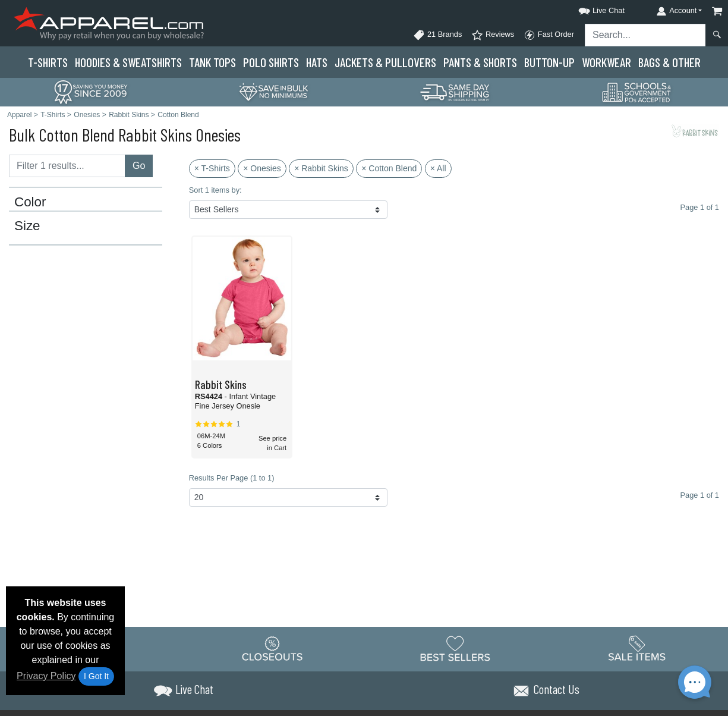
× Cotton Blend (389, 168)
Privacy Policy (46, 676)
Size (27, 226)
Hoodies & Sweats (128, 62)
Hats (317, 62)
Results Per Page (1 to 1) (232, 478)
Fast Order (549, 35)
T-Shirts (48, 62)
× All (438, 168)
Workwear (606, 62)
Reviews (493, 35)
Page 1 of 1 (700, 495)
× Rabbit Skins (321, 168)
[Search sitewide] (645, 35)
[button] (591, 9)
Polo (271, 62)
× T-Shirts (212, 168)
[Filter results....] (67, 166)
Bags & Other (669, 62)
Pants (480, 62)
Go (139, 166)
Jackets (385, 62)
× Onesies (262, 168)
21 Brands (437, 35)
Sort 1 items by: (215, 190)
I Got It (96, 676)
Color (30, 202)
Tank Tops (212, 62)
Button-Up (549, 62)
